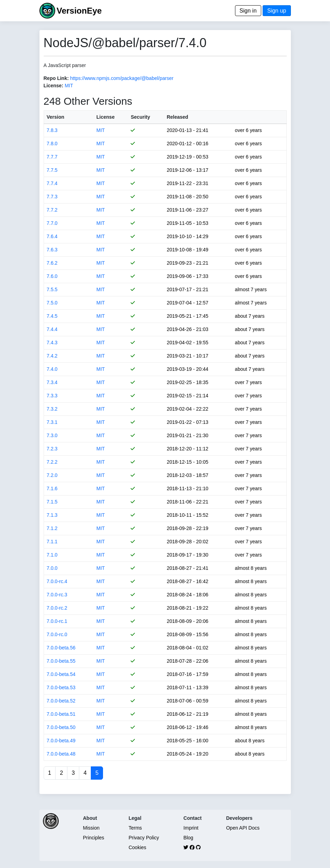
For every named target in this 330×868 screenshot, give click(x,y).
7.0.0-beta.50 (61, 727)
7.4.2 (52, 356)
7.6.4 (52, 236)
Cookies (137, 847)
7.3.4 (52, 382)
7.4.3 (52, 343)
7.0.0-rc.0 (57, 634)
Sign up (277, 11)
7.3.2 (52, 409)
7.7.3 (52, 197)
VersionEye (79, 11)
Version (56, 117)
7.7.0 (52, 223)
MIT (69, 86)
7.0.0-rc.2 (57, 608)
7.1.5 (52, 502)
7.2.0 (52, 475)
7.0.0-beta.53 (61, 687)
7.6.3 (52, 250)
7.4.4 (52, 329)
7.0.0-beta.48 (61, 754)
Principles (94, 838)
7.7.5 (52, 170)
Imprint (191, 828)
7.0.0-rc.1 (57, 621)
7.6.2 (52, 263)
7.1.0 (52, 555)
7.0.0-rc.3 (57, 595)
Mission (91, 828)
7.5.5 (52, 289)
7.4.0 (52, 369)
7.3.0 (52, 435)
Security (140, 117)
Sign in (248, 11)
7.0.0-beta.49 (61, 741)
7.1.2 (52, 528)
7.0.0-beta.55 (61, 661)
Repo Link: (56, 78)
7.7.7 (52, 157)
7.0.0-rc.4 (57, 581)
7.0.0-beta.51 (61, 714)
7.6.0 (52, 276)
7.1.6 (52, 488)
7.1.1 (52, 542)
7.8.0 (52, 144)
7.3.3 (52, 396)
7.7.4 (52, 183)
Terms (135, 828)
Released (177, 117)
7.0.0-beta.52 (61, 701)
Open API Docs (243, 828)
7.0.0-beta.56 (61, 648)
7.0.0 (52, 568)
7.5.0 (52, 303)
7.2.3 (52, 449)
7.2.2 (52, 462)
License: (54, 86)
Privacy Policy (144, 838)
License (105, 117)
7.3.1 (52, 422)
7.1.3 (52, 515)
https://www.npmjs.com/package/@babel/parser (122, 78)
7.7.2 (52, 210)
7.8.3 (52, 130)
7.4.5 (52, 316)
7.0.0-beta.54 (61, 674)
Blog (188, 838)
